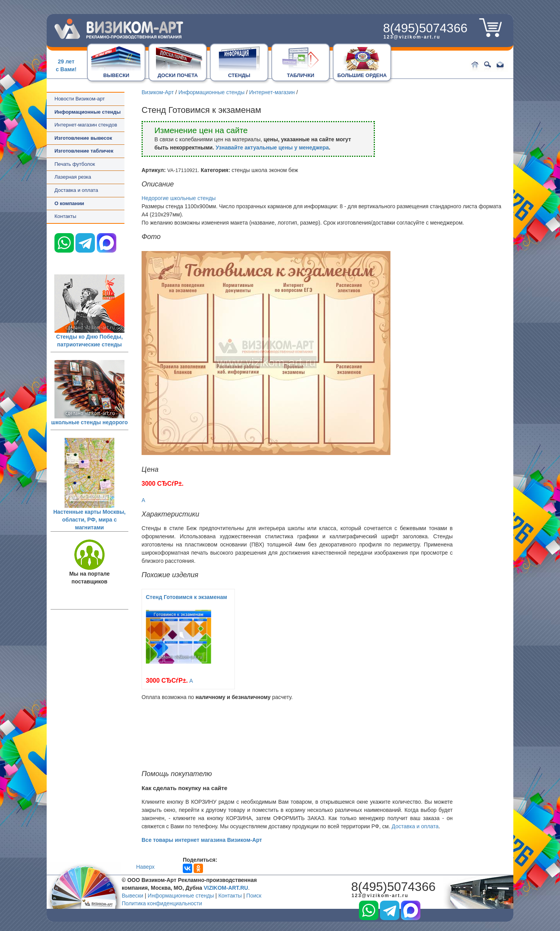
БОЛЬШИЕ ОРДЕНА (362, 75)
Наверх (145, 867)
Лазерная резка (73, 177)
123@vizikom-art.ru (412, 37)
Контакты (65, 216)
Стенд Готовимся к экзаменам (186, 597)
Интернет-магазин (272, 92)
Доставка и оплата (76, 190)
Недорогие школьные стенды (179, 198)
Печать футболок (75, 164)
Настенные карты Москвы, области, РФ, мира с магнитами (89, 520)
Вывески (132, 896)
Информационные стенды (212, 92)
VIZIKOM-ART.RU (226, 888)
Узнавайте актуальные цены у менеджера (272, 148)
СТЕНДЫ (239, 75)
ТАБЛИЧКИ (301, 75)
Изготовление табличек (84, 151)
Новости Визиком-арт (80, 99)
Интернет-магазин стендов (86, 125)
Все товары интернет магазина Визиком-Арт (202, 840)
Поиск (254, 896)
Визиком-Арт (158, 92)
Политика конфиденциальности (162, 903)
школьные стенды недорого (90, 422)
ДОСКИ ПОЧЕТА (178, 75)
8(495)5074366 (425, 28)
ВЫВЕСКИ (116, 75)
